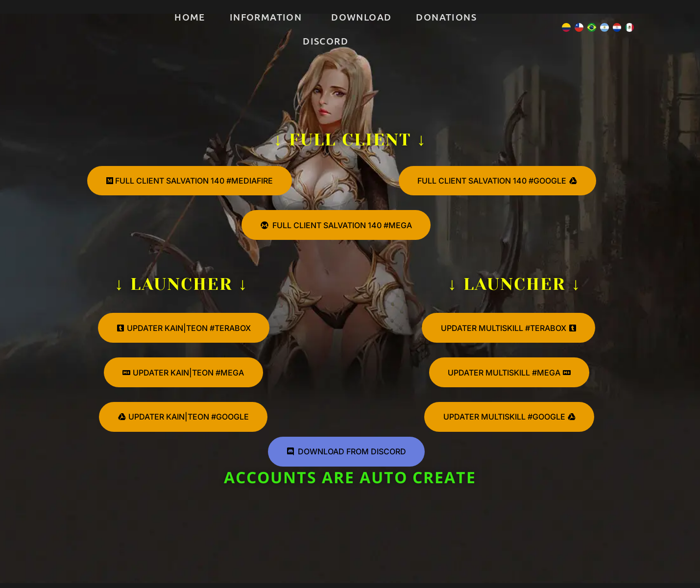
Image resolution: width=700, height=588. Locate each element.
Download (361, 17)
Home (190, 17)
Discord (326, 41)
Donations (446, 17)
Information (266, 17)
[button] (268, 17)
